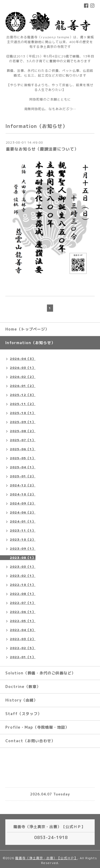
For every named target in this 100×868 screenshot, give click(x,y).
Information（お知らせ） (30, 343)
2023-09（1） (23, 548)
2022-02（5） (23, 648)
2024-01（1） (23, 521)
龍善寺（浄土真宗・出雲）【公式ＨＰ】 (46, 858)
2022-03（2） (23, 639)
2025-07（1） (23, 440)
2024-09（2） (23, 503)
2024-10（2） (23, 494)
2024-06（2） (23, 512)
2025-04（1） (23, 467)
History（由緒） (21, 700)
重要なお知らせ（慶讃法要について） (42, 149)
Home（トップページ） (27, 329)
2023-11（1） (23, 530)
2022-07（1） (23, 603)
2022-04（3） (23, 630)
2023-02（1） (23, 576)
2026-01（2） (23, 386)
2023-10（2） (23, 539)
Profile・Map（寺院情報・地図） (37, 727)
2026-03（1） (23, 368)
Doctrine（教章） (23, 687)
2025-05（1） (23, 458)
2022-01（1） (23, 657)
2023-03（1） (23, 567)
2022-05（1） (23, 621)
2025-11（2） (23, 404)
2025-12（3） (23, 395)
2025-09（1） (23, 422)
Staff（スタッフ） (23, 714)
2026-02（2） (23, 377)
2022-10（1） (23, 585)
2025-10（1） (23, 413)
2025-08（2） (23, 431)
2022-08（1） (23, 594)
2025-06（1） (23, 449)
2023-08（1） (23, 558)
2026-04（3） (23, 359)
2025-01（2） (23, 476)
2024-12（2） (23, 485)
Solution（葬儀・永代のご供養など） (40, 673)
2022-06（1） (23, 612)
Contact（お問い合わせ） (30, 741)
